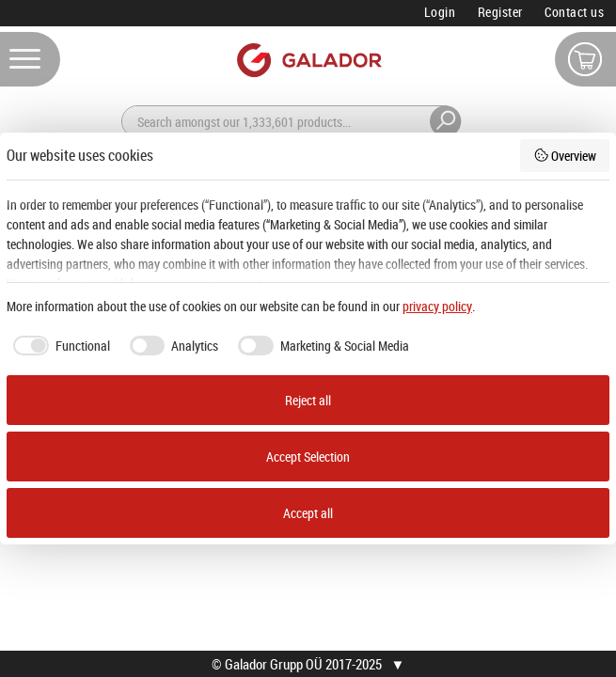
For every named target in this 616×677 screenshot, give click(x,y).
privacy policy (437, 306)
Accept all (308, 513)
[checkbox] (58, 346)
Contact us (574, 12)
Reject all (308, 400)
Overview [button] (565, 156)
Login (440, 12)
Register (500, 12)
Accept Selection (308, 457)
